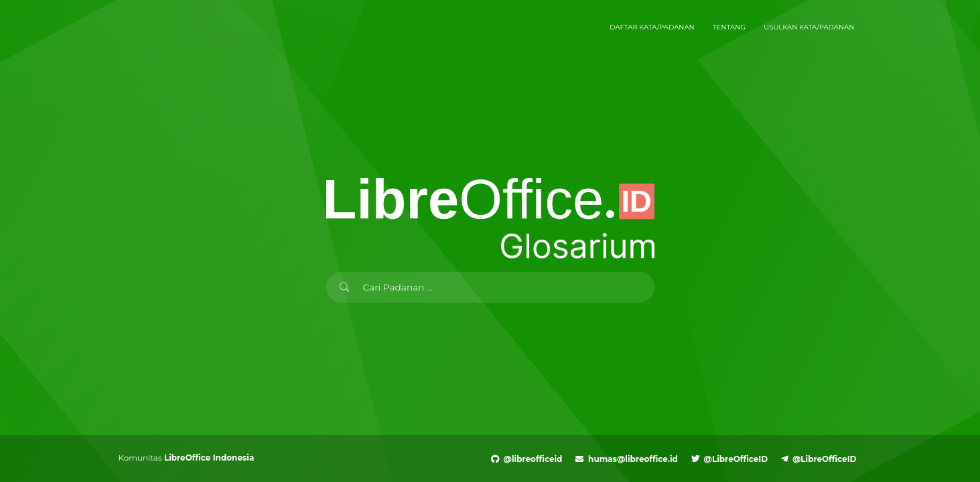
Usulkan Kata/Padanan (809, 27)
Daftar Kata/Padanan (652, 27)
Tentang (729, 27)
